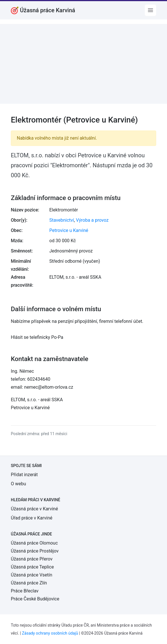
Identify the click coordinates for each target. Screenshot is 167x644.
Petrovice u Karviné (69, 230)
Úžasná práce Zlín (29, 583)
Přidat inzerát (24, 475)
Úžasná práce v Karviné (34, 509)
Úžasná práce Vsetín (31, 575)
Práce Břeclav (25, 591)
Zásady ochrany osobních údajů (50, 633)
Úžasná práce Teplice (32, 567)
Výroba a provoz (92, 220)
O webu (18, 484)
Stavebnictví (62, 220)
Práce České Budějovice (35, 599)
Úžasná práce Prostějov (35, 551)
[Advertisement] (83, 64)
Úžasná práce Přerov (32, 559)
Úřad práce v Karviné (32, 518)
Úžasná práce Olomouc (34, 543)
